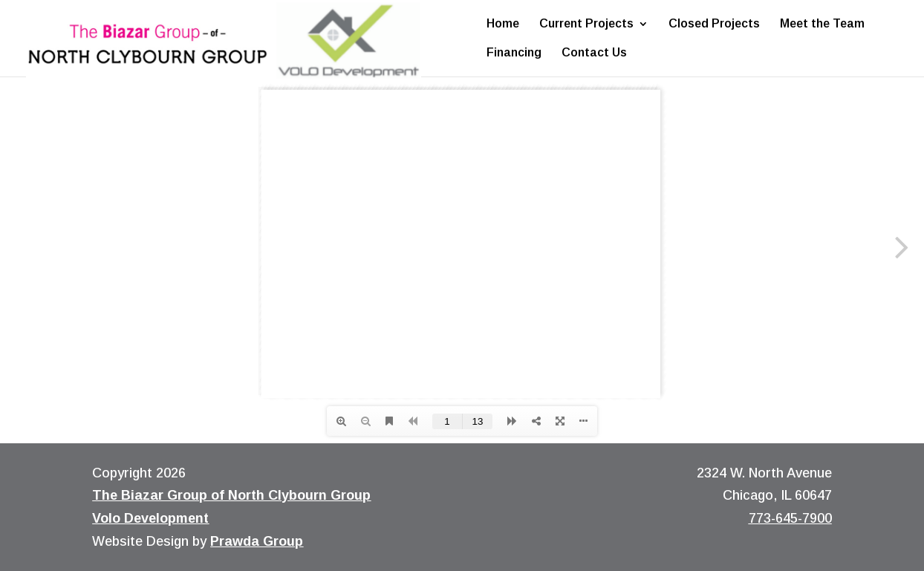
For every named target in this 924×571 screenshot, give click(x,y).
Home (503, 24)
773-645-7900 (790, 518)
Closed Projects (714, 24)
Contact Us (594, 53)
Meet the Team (822, 24)
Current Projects (586, 24)
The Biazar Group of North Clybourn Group (231, 495)
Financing (514, 53)
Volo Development (150, 518)
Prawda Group (257, 541)
